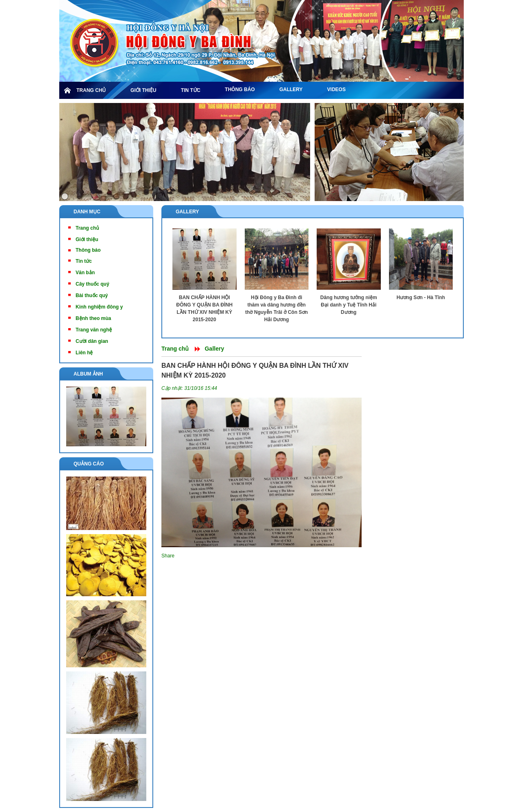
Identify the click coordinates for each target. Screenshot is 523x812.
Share (168, 556)
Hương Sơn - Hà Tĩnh (421, 298)
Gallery (187, 212)
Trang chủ (175, 349)
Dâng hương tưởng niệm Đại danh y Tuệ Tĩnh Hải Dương (349, 305)
